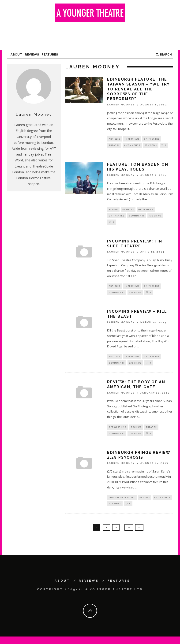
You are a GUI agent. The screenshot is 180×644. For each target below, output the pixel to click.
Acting (113, 211)
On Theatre (152, 139)
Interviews (132, 139)
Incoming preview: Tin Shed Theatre (135, 246)
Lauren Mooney (121, 105)
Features (50, 54)
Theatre (114, 146)
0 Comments (132, 146)
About (16, 54)
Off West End (118, 432)
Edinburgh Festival (122, 504)
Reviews (32, 54)
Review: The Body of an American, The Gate (136, 390)
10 (129, 534)
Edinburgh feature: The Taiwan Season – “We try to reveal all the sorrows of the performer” (138, 89)
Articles (114, 139)
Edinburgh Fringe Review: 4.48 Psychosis (139, 461)
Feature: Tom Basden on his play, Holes (138, 168)
